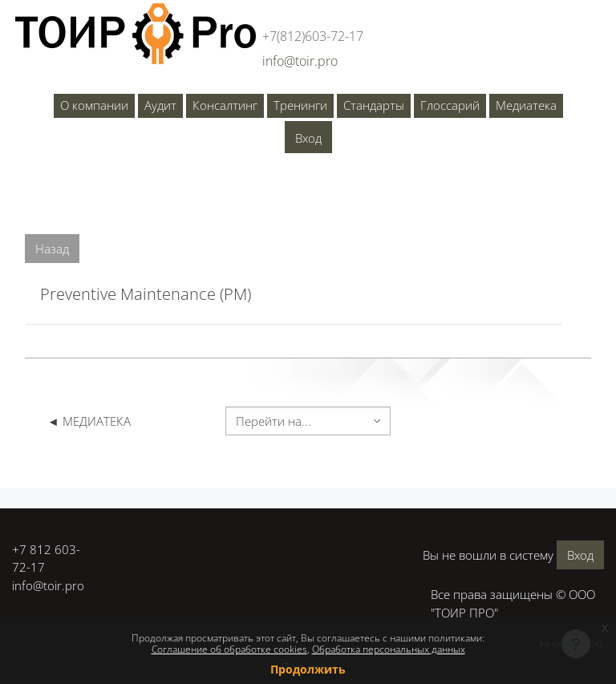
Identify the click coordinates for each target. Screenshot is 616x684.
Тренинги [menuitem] (300, 105)
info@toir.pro (48, 585)
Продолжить (308, 669)
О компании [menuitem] (94, 105)
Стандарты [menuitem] (374, 105)
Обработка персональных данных (389, 649)
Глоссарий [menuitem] (450, 105)
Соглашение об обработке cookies (229, 649)
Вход (308, 138)
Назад (52, 249)
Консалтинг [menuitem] (225, 105)
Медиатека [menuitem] (526, 105)
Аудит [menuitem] (160, 105)
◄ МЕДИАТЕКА (89, 421)
